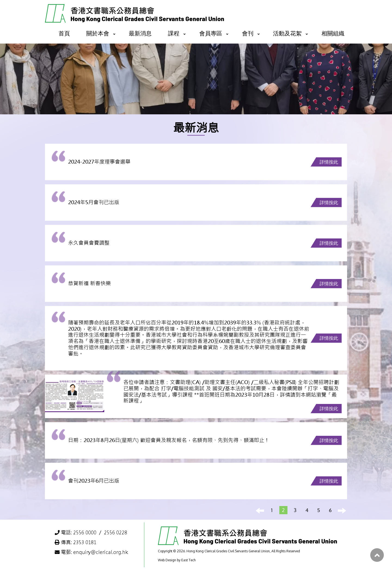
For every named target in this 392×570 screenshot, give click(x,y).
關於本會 (98, 33)
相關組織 (333, 33)
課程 (174, 33)
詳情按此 (329, 162)
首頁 (64, 33)
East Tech (188, 560)
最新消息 (140, 33)
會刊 (248, 33)
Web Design (167, 560)
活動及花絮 (287, 33)
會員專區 (211, 33)
